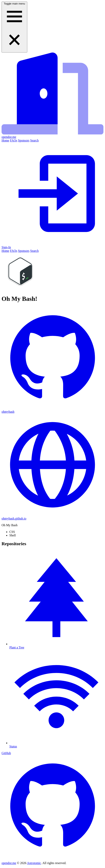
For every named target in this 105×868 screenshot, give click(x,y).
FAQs (14, 140)
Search (34, 140)
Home (5, 140)
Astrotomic (34, 863)
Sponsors (24, 140)
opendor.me (9, 863)
